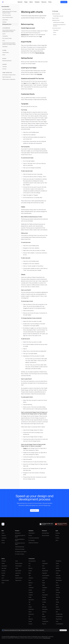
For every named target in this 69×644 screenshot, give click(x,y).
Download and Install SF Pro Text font (59, 25)
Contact (4, 69)
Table (57, 600)
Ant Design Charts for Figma (20, 544)
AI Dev (4, 55)
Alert (57, 604)
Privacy (57, 535)
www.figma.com (25, 35)
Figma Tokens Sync (7, 77)
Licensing (4, 67)
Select (30, 585)
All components (32, 561)
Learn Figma (5, 20)
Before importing (56, 14)
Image (30, 597)
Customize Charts (56, 28)
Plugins (26, 2)
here (41, 36)
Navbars (17, 575)
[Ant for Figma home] (3, 524)
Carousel (58, 592)
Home (3, 533)
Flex (29, 566)
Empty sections (19, 563)
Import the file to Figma (8, 17)
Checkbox (31, 578)
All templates (32, 533)
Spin (57, 612)
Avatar (44, 590)
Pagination (45, 573)
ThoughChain (45, 621)
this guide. (40, 74)
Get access (64, 2)
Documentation (5, 7)
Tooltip (57, 602)
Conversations (59, 617)
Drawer (30, 607)
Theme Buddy (6, 52)
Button (44, 561)
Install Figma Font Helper (59, 22)
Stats (3, 583)
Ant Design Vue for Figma (21, 552)
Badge (57, 590)
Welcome (31, 619)
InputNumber (59, 580)
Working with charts (7, 24)
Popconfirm (45, 609)
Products (4, 535)
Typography (5, 36)
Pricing (50, 2)
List (29, 617)
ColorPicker (45, 578)
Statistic (44, 600)
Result (30, 612)
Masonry (31, 568)
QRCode (58, 597)
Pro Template (32, 540)
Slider (44, 585)
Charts (55, 35)
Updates (4, 22)
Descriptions (45, 595)
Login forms (18, 573)
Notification (31, 609)
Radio (44, 583)
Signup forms (18, 580)
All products (18, 533)
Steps (57, 573)
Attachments (59, 619)
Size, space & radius (7, 38)
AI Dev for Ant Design (20, 549)
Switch (57, 585)
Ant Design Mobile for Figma (20, 540)
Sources (30, 624)
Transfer (58, 588)
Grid (43, 566)
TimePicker (31, 588)
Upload (30, 590)
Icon (30, 563)
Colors (4, 34)
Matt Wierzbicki (47, 638)
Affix (43, 614)
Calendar (31, 592)
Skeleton (44, 612)
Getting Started (56, 20)
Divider (57, 563)
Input (43, 580)
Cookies (57, 538)
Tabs (30, 575)
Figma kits (20, 2)
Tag (29, 602)
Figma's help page (40, 53)
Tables (3, 575)
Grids (17, 561)
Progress (58, 609)
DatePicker (58, 578)
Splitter (57, 568)
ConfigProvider (59, 614)
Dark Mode (5, 47)
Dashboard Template (33, 543)
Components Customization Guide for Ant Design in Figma (9, 44)
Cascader (58, 575)
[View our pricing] (64, 2)
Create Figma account (58, 16)
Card (43, 592)
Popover (44, 597)
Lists (3, 578)
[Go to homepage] (3, 2)
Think (57, 621)
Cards (17, 568)
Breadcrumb (45, 571)
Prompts (44, 619)
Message (44, 607)
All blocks (4, 561)
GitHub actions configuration (9, 79)
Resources (44, 2)
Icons (4, 41)
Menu (30, 573)
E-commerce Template (34, 538)
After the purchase (7, 15)
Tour (30, 604)
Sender (30, 621)
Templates (37, 2)
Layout (57, 566)
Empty (57, 595)
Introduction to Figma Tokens (9, 75)
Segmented (31, 600)
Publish (25, 448)
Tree (43, 604)
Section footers (19, 578)
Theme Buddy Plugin (20, 547)
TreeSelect (45, 588)
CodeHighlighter (59, 624)
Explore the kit (63, 630)
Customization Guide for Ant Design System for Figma (9, 31)
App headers (18, 571)
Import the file (55, 18)
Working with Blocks (7, 61)
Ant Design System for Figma (20, 536)
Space (44, 568)
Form (30, 580)
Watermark (31, 614)
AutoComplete (46, 575)
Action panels (18, 566)
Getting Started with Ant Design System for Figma (10, 12)
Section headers (5, 580)
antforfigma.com (14, 637)
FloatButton (59, 561)
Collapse (31, 595)
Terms (57, 540)
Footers (3, 573)
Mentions (31, 583)
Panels (3, 563)
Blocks (31, 2)
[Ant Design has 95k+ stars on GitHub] (46, 524)
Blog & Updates (46, 535)
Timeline (44, 602)
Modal (57, 607)
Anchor (30, 571)
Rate (57, 583)
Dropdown (58, 571)
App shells (4, 568)
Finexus (30, 535)
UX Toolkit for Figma (20, 554)
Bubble (44, 617)
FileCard (44, 624)
